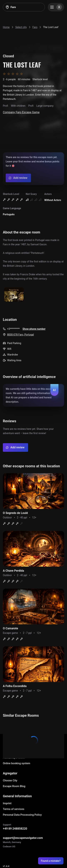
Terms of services (14, 809)
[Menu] (56, 7)
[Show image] (14, 295)
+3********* (13, 329)
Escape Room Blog (14, 786)
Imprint (7, 803)
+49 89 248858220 (15, 829)
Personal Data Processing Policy (22, 815)
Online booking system (17, 763)
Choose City (10, 780)
